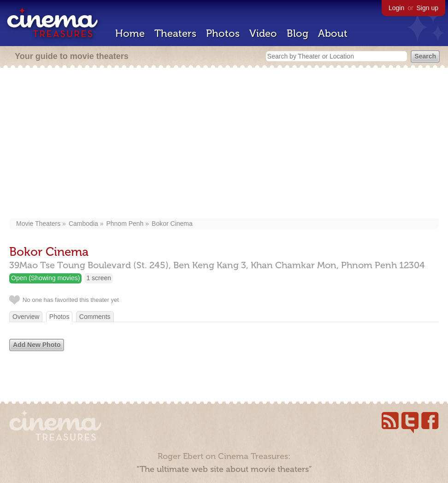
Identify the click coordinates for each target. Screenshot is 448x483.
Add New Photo (37, 345)
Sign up (427, 8)
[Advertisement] (224, 144)
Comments (95, 317)
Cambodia (83, 224)
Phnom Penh (125, 224)
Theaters (175, 33)
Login (396, 8)
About (333, 33)
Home (130, 33)
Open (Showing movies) (45, 278)
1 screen (99, 278)
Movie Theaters (38, 224)
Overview (26, 317)
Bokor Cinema (172, 224)
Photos (223, 33)
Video (263, 33)
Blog (298, 33)
